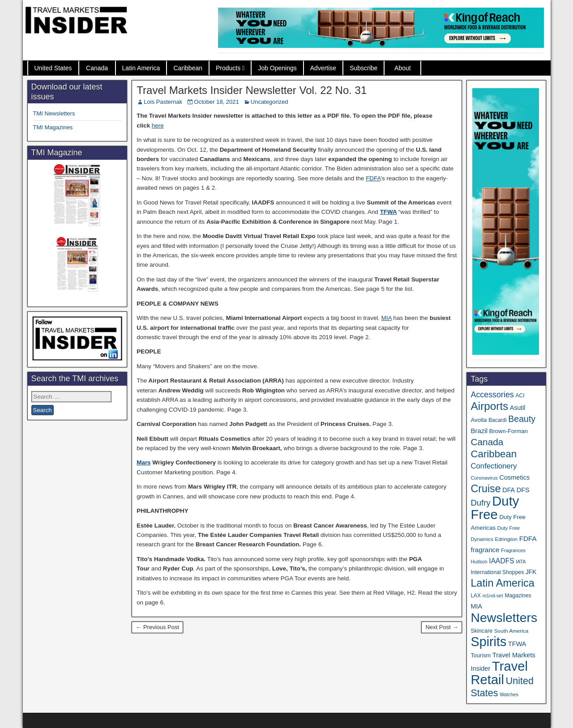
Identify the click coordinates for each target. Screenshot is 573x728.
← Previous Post (157, 627)
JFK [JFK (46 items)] (531, 572)
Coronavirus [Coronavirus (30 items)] (484, 478)
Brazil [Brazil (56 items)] (479, 431)
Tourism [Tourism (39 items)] (481, 655)
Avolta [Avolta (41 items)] (479, 420)
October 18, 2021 (216, 102)
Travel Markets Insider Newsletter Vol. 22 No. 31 (252, 90)
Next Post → (442, 627)
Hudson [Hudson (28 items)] (479, 562)
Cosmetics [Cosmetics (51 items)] (515, 477)
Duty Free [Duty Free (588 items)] (495, 508)
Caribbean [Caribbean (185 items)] (494, 454)
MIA (387, 318)
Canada (97, 68)
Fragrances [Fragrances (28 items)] (513, 550)
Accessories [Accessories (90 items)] (492, 395)
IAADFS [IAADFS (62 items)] (501, 561)
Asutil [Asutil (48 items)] (517, 408)
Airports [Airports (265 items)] (489, 406)
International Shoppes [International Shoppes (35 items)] (497, 572)
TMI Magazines (53, 127)
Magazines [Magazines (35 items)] (518, 596)
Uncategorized (269, 102)
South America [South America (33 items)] (511, 631)
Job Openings (277, 68)
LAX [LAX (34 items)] (476, 596)
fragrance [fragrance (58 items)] (485, 550)
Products (228, 68)
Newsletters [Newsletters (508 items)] (504, 617)
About (403, 68)
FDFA (373, 178)
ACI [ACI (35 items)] (520, 396)
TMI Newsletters (54, 113)
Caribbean (188, 68)
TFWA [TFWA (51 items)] (517, 644)
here (158, 126)
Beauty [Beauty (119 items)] (522, 419)
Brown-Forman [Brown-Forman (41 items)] (509, 431)
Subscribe (363, 68)
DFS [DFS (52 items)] (523, 490)
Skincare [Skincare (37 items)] (481, 631)
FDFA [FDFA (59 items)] (528, 539)
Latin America (141, 68)
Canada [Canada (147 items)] (487, 442)
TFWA (388, 212)
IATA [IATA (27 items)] (521, 562)
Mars (143, 462)
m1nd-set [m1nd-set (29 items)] (493, 596)
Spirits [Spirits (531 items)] (488, 642)
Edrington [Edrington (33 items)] (506, 539)
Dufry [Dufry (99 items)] (480, 503)
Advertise (323, 68)
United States (53, 68)
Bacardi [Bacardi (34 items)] (497, 420)
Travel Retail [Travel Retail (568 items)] (499, 673)
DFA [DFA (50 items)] (509, 490)
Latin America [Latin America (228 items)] (502, 583)
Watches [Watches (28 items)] (509, 694)
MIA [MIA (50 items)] (476, 606)
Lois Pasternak (163, 102)
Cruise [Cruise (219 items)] (485, 489)
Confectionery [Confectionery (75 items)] (494, 466)
